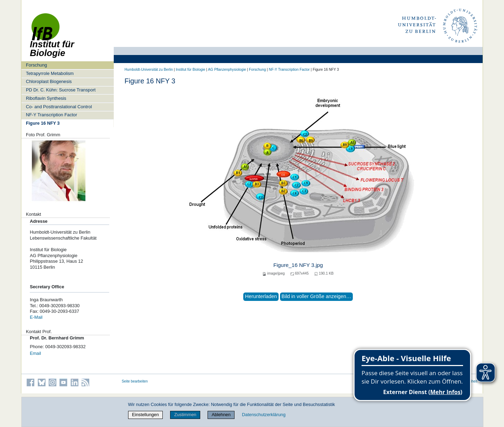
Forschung (36, 65)
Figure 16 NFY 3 (43, 123)
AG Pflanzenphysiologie (227, 70)
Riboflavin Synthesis (46, 98)
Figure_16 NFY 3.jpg (298, 265)
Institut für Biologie (190, 70)
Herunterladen (261, 296)
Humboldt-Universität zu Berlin (149, 70)
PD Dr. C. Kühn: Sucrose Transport (61, 90)
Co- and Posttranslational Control (59, 107)
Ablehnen (221, 415)
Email (35, 353)
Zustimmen (185, 415)
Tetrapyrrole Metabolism (50, 73)
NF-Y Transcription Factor (51, 115)
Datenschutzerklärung (264, 415)
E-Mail (36, 317)
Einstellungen (145, 415)
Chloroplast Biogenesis (49, 81)
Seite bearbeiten (135, 381)
